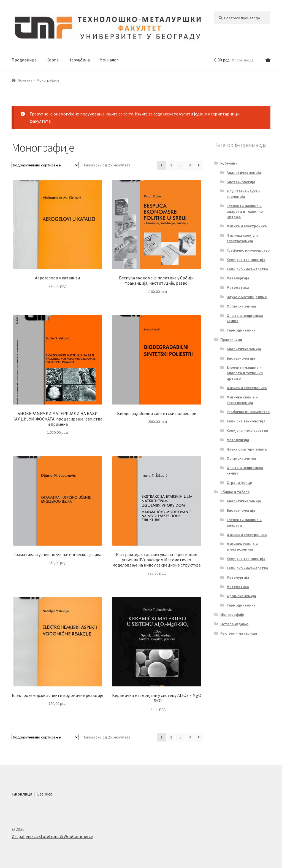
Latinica (45, 794)
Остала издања (234, 624)
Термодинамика (241, 330)
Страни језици (239, 482)
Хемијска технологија (246, 260)
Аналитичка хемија (244, 172)
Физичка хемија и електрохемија (242, 238)
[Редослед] (45, 165)
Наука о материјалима (247, 297)
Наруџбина (79, 60)
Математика (238, 287)
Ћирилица (22, 794)
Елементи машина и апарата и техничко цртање (245, 211)
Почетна (25, 80)
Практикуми (231, 339)
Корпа (52, 60)
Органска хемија (241, 306)
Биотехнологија (241, 182)
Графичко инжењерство (248, 250)
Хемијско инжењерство (247, 269)
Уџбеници (229, 163)
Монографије (232, 614)
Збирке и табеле (235, 492)
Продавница (24, 60)
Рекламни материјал (239, 633)
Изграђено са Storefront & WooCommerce (52, 836)
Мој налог (109, 60)
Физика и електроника (247, 226)
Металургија (238, 278)
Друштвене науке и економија (244, 194)
